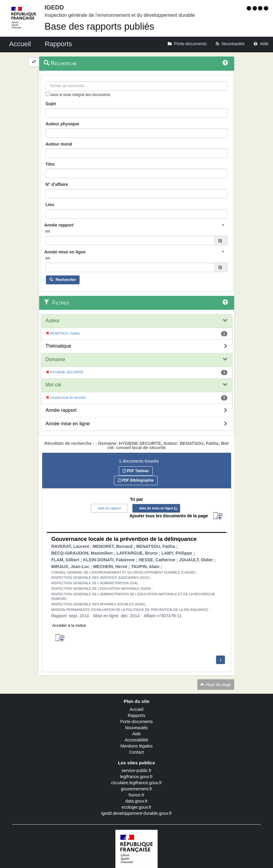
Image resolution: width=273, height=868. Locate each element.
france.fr (136, 795)
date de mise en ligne (156, 508)
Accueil (136, 709)
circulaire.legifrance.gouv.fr (136, 783)
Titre (50, 164)
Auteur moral (59, 144)
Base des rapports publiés (99, 26)
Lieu (50, 205)
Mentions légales (136, 746)
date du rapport (109, 508)
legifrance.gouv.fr (136, 777)
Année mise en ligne (68, 424)
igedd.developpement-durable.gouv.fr (137, 813)
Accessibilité (136, 740)
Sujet (51, 104)
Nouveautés (137, 728)
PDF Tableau (136, 471)
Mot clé (54, 385)
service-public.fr (136, 770)
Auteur (53, 321)
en (48, 231)
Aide (136, 734)
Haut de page (216, 685)
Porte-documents (137, 722)
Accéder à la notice (69, 625)
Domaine (55, 359)
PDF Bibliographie (136, 480)
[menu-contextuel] (48, 94)
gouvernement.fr (136, 789)
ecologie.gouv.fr (136, 807)
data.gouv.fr (137, 801)
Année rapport (61, 410)
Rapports (137, 715)
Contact (136, 752)
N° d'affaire (57, 184)
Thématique (59, 346)
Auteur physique (62, 124)
